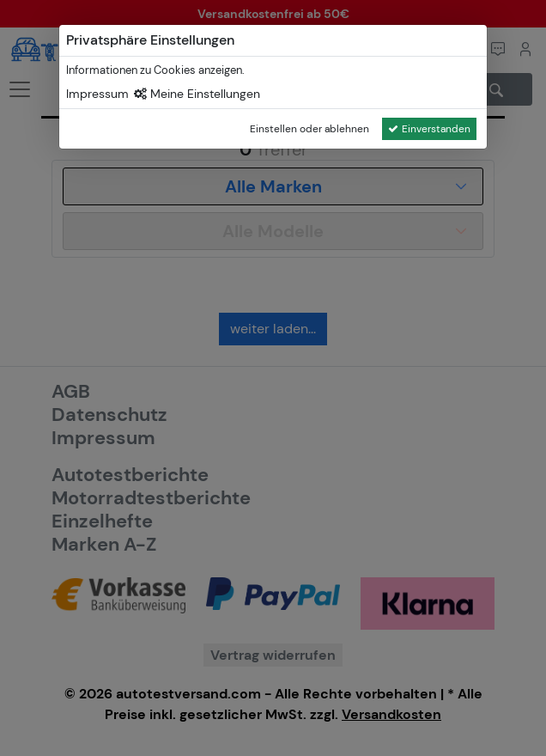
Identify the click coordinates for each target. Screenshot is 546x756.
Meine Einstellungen (197, 94)
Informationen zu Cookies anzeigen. (155, 70)
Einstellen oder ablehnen (309, 129)
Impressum (97, 94)
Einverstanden (429, 129)
